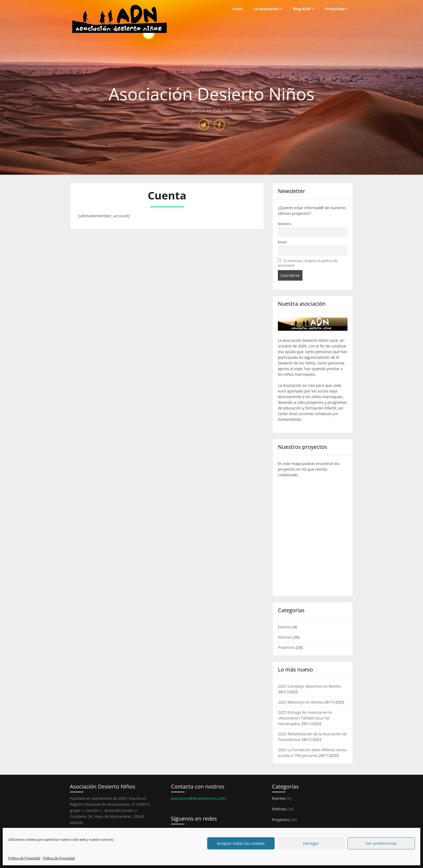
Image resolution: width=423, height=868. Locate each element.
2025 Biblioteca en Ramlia (301, 702)
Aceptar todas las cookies (241, 843)
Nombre (284, 224)
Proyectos (286, 647)
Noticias (285, 637)
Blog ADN (302, 9)
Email (282, 242)
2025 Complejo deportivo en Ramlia (309, 686)
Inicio (237, 9)
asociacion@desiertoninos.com (198, 798)
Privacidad (335, 9)
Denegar (311, 843)
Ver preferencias (381, 843)
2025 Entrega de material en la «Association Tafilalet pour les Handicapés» (305, 718)
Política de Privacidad (24, 858)
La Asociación (266, 9)
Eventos (285, 627)
